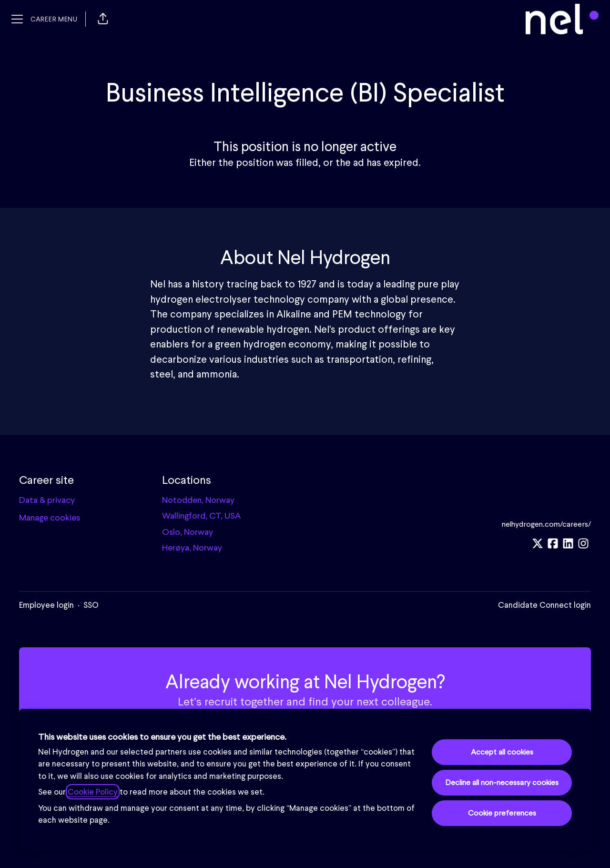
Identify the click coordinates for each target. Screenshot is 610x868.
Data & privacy (47, 500)
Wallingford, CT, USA (201, 516)
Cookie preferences (502, 813)
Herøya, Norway (192, 547)
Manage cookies (50, 517)
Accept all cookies (502, 752)
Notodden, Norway (198, 500)
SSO (91, 605)
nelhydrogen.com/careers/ (546, 524)
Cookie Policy (93, 792)
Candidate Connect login (544, 605)
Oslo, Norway (188, 532)
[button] (103, 19)
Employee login (46, 605)
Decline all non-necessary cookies (502, 782)
